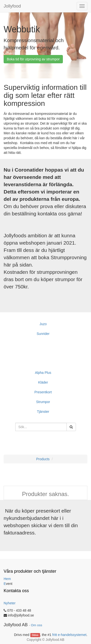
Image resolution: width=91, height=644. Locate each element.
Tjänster (43, 412)
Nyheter (10, 603)
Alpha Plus (43, 373)
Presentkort (43, 392)
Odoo (35, 635)
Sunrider (43, 334)
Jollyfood (12, 6)
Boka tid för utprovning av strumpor (33, 59)
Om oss (37, 625)
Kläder (43, 382)
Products (43, 459)
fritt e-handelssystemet (69, 635)
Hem (7, 579)
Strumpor (43, 402)
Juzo (43, 324)
